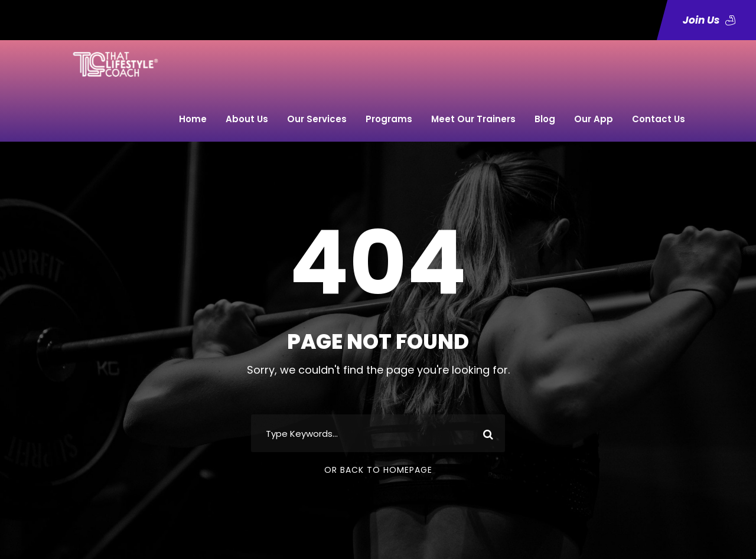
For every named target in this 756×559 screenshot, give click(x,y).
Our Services (317, 119)
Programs (389, 119)
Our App (594, 119)
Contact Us (659, 119)
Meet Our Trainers (473, 119)
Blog (545, 119)
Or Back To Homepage (378, 470)
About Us (247, 119)
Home (193, 119)
